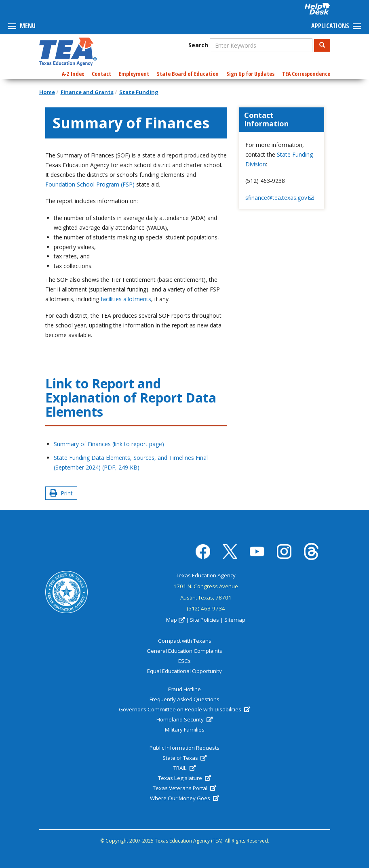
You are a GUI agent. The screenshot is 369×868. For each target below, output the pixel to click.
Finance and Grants (87, 92)
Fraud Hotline (184, 689)
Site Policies (205, 620)
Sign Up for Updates (250, 74)
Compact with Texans (185, 641)
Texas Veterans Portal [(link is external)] (184, 788)
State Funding (139, 92)
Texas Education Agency (206, 575)
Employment (134, 74)
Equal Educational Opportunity (184, 671)
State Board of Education (188, 74)
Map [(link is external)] (175, 620)
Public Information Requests (184, 748)
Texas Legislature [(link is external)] (184, 778)
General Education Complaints (184, 651)
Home (47, 92)
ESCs (184, 661)
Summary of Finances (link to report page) (111, 444)
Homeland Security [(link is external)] (184, 719)
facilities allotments (126, 299)
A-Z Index (73, 74)
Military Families (185, 730)
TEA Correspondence (306, 74)
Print (61, 493)
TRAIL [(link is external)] (184, 768)
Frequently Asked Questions (184, 699)
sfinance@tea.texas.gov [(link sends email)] (280, 198)
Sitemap (235, 620)
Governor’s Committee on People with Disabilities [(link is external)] (184, 709)
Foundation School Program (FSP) (90, 184)
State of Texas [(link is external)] (184, 758)
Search (198, 45)
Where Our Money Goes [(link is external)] (184, 798)
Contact (101, 74)
